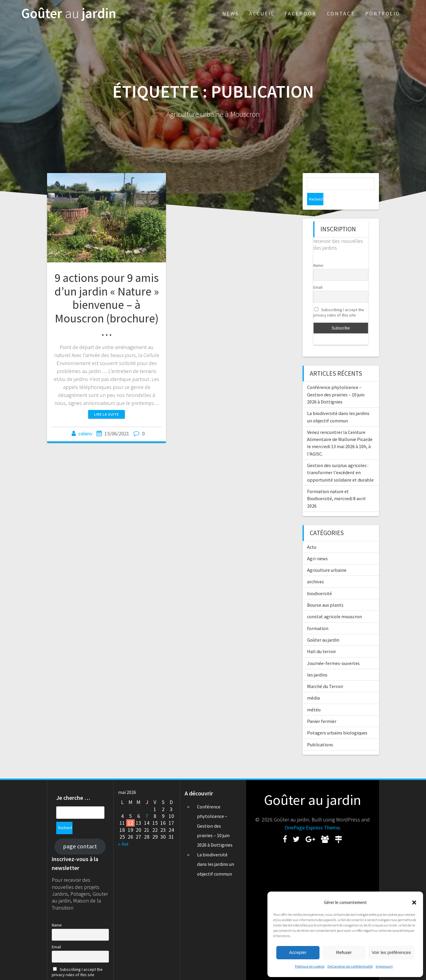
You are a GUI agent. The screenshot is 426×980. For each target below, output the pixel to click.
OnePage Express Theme (312, 815)
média (313, 685)
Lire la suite (106, 414)
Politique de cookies (310, 966)
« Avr (123, 831)
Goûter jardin (69, 13)
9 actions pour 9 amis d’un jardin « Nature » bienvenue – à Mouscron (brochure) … (107, 305)
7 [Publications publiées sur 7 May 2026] (147, 804)
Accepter (298, 952)
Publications (320, 732)
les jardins (317, 662)
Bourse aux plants (325, 592)
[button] (414, 902)
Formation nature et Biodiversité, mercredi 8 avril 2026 (336, 486)
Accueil (262, 13)
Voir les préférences (391, 952)
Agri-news (317, 546)
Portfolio (383, 13)
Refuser (344, 952)
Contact (341, 13)
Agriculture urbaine (327, 558)
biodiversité (319, 581)
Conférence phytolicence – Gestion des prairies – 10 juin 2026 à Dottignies (336, 382)
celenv (85, 434)
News (231, 13)
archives (316, 569)
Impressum (384, 966)
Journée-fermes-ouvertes (333, 651)
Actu (312, 535)
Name (318, 253)
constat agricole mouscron (334, 604)
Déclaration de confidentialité (350, 966)
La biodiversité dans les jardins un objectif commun (216, 852)
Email (318, 275)
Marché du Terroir (325, 674)
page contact (80, 821)
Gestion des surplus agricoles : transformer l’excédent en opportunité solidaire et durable (340, 460)
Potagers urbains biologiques (337, 720)
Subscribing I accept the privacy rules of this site (339, 300)
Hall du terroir (322, 639)
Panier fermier (322, 709)
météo (314, 697)
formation (318, 616)
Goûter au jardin (323, 627)
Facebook (301, 13)
